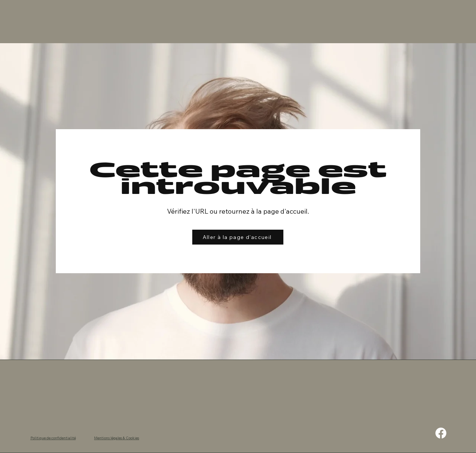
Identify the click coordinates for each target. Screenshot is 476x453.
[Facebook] (441, 433)
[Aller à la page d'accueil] (238, 237)
